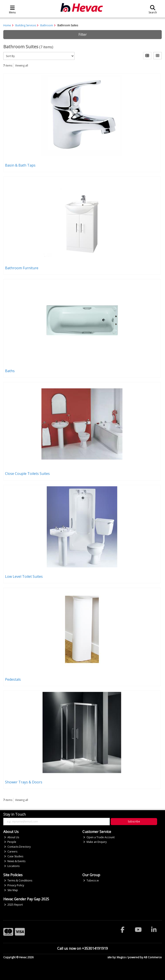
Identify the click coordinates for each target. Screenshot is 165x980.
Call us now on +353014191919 (82, 948)
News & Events (15, 861)
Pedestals (13, 679)
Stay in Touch (14, 815)
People (10, 842)
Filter (83, 34)
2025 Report (13, 905)
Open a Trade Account (99, 837)
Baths (10, 371)
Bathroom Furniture (22, 268)
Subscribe (134, 821)
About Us (12, 837)
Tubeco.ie (91, 880)
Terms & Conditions (18, 880)
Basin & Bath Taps (20, 165)
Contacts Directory (17, 847)
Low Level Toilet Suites (24, 576)
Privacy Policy (14, 885)
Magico (121, 957)
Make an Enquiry (95, 842)
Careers (11, 852)
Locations (12, 866)
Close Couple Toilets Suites (27, 474)
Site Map (11, 890)
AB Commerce (153, 957)
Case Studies (14, 856)
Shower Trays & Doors (24, 782)
